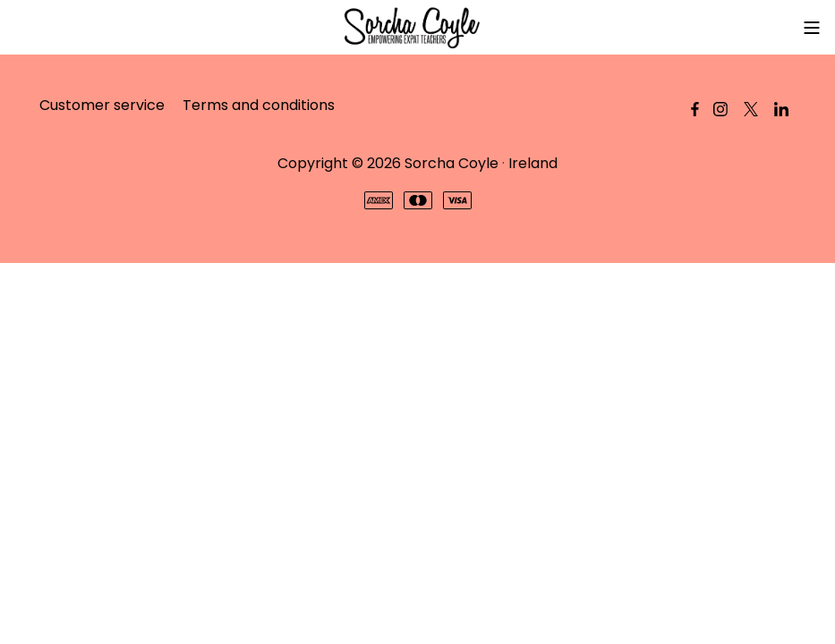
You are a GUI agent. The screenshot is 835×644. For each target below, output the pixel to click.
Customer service (102, 105)
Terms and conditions (259, 105)
